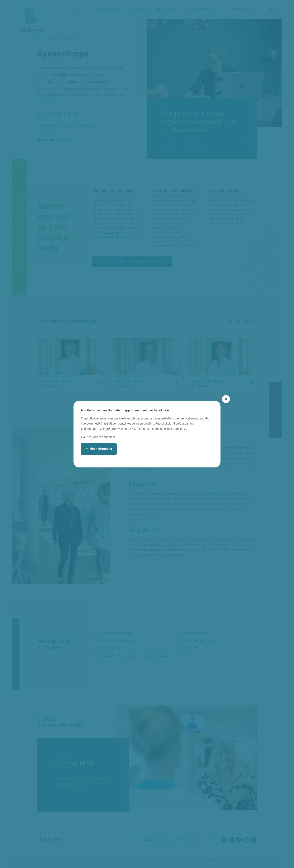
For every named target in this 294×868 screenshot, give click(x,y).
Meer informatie (101, 449)
